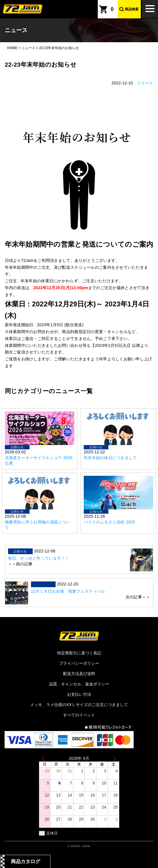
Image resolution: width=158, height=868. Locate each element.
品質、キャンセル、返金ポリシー (79, 684)
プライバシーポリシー (79, 663)
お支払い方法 (79, 694)
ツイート (145, 83)
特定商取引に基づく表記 (79, 653)
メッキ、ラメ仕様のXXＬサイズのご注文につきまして (79, 705)
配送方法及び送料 (79, 674)
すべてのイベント (79, 715)
